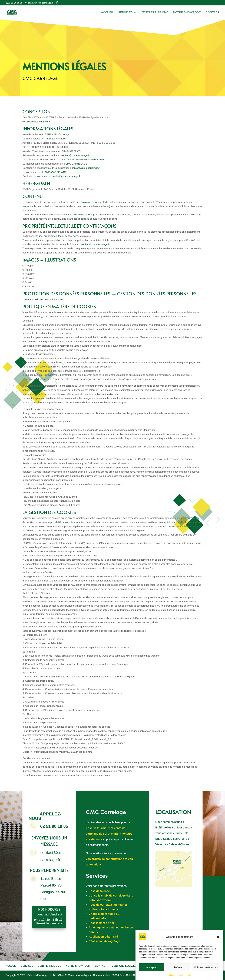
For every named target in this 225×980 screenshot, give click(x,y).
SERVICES (125, 13)
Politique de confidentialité (179, 975)
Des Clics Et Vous (64, 975)
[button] (218, 937)
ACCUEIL (107, 13)
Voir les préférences (206, 967)
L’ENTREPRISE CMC (155, 13)
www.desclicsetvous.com (36, 122)
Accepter (151, 967)
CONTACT (213, 13)
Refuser (178, 967)
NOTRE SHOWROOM (187, 13)
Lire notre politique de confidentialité (43, 299)
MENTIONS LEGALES (124, 966)
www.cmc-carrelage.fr (93, 202)
